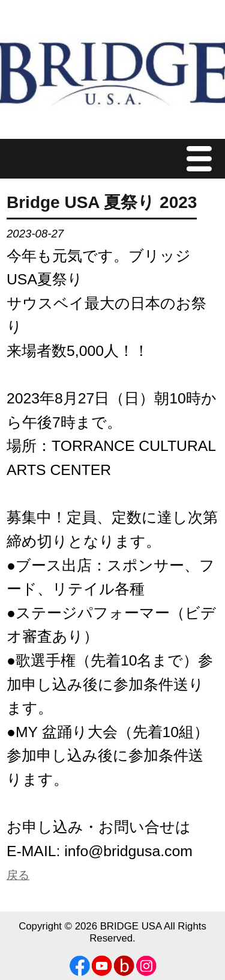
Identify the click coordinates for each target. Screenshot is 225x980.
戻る (18, 875)
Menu (202, 158)
